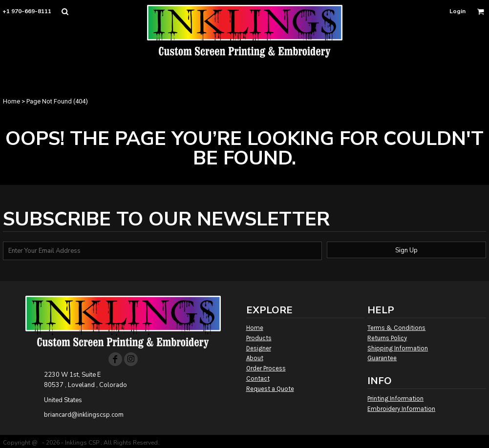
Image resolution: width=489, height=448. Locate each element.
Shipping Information (398, 348)
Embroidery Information (401, 409)
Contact (258, 378)
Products (259, 338)
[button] (65, 11)
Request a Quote (270, 389)
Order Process (266, 368)
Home (11, 101)
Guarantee (382, 358)
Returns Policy (387, 338)
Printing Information (395, 398)
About (255, 358)
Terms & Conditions (396, 328)
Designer (259, 348)
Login (457, 11)
